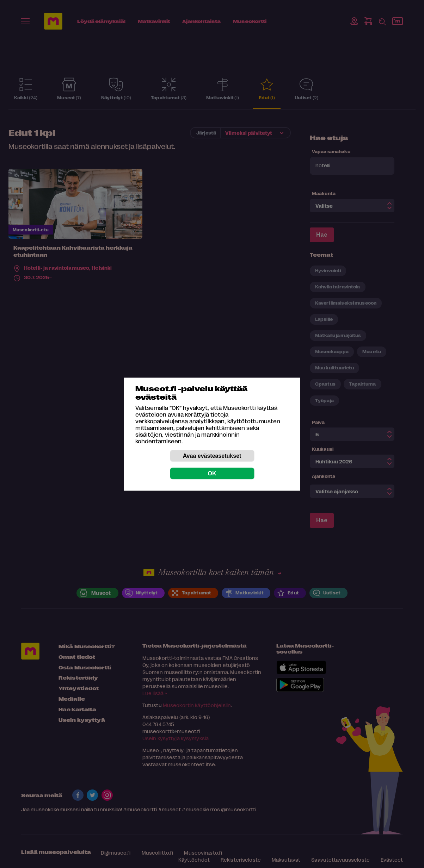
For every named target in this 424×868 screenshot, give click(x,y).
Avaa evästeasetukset (212, 455)
